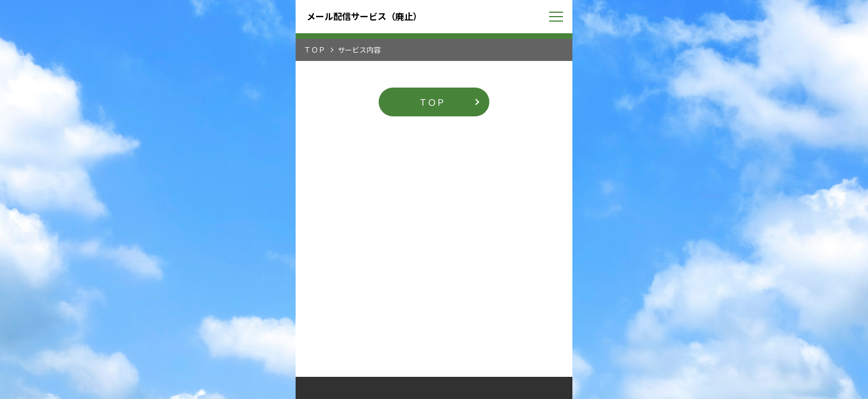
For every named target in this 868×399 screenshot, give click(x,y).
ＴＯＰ (315, 50)
